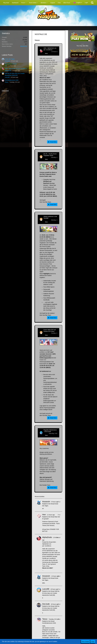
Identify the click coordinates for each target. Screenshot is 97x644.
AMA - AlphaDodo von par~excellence (16, 69)
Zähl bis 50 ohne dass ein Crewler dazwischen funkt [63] (51, 593)
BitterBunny (24, 46)
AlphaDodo (8, 71)
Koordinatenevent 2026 (12, 80)
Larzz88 (7, 77)
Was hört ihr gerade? (11, 64)
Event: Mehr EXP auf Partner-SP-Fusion (50, 331)
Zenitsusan (47, 157)
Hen (6, 66)
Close (93, 641)
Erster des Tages (10, 59)
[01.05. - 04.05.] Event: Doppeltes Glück (50, 155)
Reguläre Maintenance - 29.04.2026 (50, 431)
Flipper (46, 433)
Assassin (7, 61)
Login (86, 3)
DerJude (46, 604)
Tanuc (7, 82)
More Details (85, 641)
